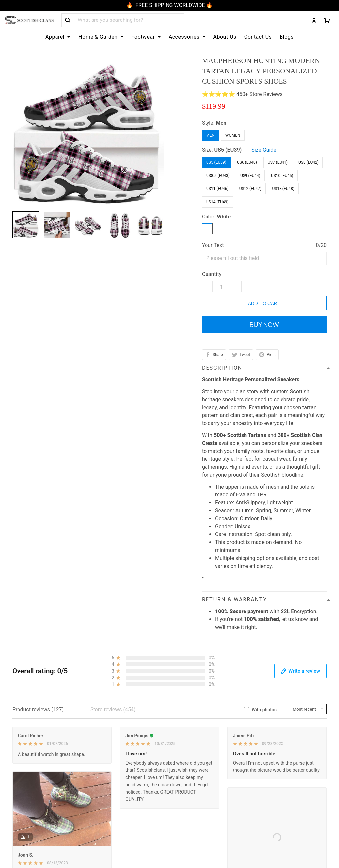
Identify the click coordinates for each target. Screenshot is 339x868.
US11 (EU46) (217, 189)
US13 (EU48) (283, 189)
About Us (225, 37)
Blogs (287, 37)
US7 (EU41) (278, 162)
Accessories (187, 37)
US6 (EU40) (247, 162)
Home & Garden (101, 37)
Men (221, 123)
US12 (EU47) (250, 189)
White (224, 217)
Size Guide (264, 150)
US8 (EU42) (308, 162)
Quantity (212, 274)
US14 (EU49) (217, 202)
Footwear (146, 37)
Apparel (58, 37)
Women (233, 135)
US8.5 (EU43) (218, 176)
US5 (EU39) (228, 150)
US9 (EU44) (250, 176)
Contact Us (258, 37)
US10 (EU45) (282, 176)
